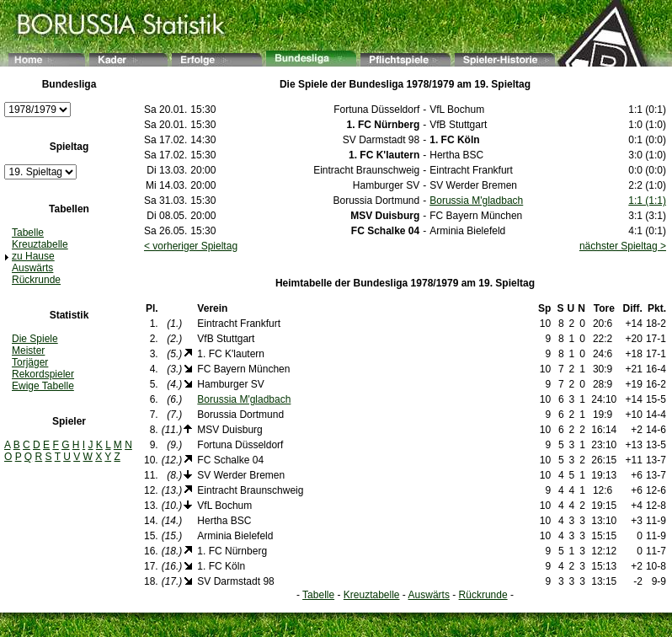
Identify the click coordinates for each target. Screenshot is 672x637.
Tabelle (28, 233)
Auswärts (32, 268)
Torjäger (30, 362)
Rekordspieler (43, 374)
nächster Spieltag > (623, 246)
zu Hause (33, 256)
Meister (28, 351)
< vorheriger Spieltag (191, 246)
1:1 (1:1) (647, 201)
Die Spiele (35, 339)
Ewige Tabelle (43, 386)
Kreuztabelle (40, 244)
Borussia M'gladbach (476, 201)
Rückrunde (36, 280)
